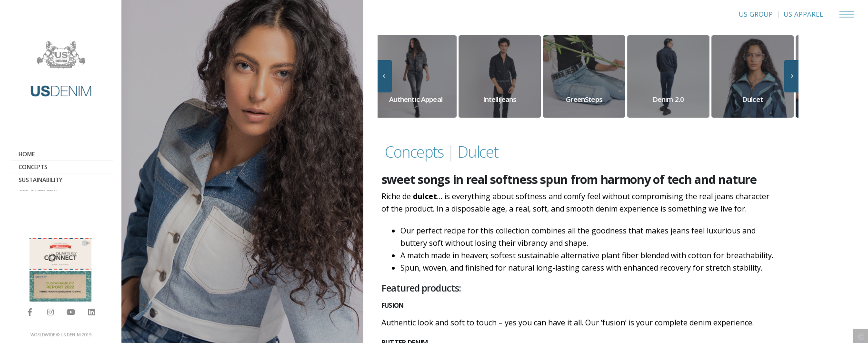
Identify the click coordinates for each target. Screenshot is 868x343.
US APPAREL (803, 14)
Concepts (33, 167)
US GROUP (756, 14)
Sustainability (40, 180)
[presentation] (385, 76)
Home (27, 154)
